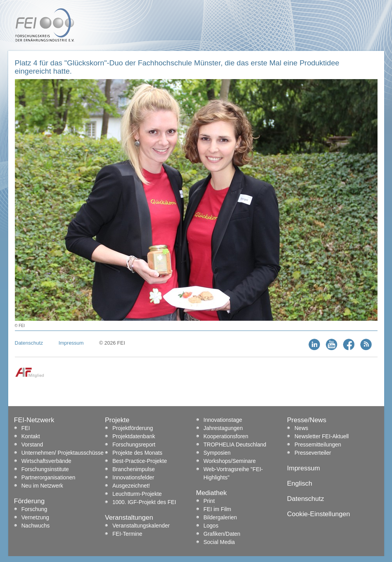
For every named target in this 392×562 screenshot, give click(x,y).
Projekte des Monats (137, 453)
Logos (211, 526)
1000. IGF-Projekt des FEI (144, 502)
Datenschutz (29, 343)
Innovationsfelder (133, 477)
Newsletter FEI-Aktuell (322, 436)
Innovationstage (223, 420)
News (301, 428)
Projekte (117, 420)
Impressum (71, 343)
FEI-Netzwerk (34, 420)
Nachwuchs (36, 526)
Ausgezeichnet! (131, 486)
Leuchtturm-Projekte (137, 494)
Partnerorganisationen (49, 477)
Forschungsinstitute (45, 469)
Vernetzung (35, 517)
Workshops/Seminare (230, 461)
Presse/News (307, 420)
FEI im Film (218, 509)
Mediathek (211, 493)
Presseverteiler (313, 453)
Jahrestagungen (223, 428)
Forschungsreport (134, 445)
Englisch (300, 483)
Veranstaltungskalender (141, 526)
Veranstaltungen (129, 518)
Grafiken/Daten (222, 534)
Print (209, 501)
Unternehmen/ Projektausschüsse (63, 453)
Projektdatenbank (134, 436)
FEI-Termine (127, 534)
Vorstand (32, 445)
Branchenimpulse (134, 469)
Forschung (34, 509)
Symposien (217, 453)
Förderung (29, 501)
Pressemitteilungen (318, 445)
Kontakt (31, 436)
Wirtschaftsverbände (47, 461)
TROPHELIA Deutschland (235, 445)
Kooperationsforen (226, 436)
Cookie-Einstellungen (319, 514)
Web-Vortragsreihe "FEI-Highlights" (233, 473)
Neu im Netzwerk (42, 486)
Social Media (219, 542)
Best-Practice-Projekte (140, 461)
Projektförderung (133, 428)
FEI (26, 428)
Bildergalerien (220, 517)
